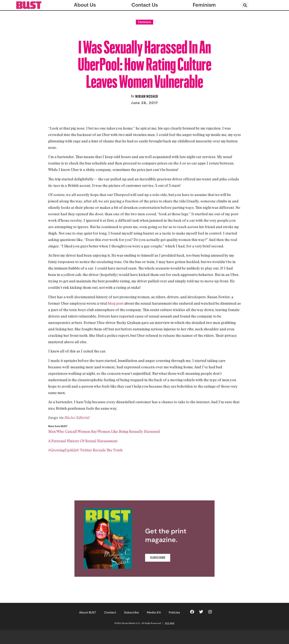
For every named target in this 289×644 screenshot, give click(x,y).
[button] (245, 5)
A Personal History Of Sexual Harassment (83, 441)
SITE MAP (170, 623)
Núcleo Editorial (77, 418)
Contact (110, 612)
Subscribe (131, 612)
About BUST (88, 612)
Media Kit (154, 612)
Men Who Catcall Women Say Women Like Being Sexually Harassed (104, 431)
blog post (116, 303)
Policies (174, 612)
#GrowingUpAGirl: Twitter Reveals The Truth (85, 450)
